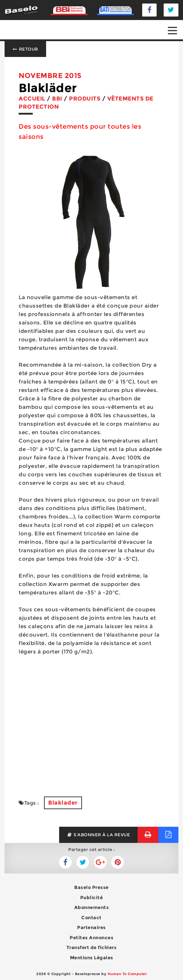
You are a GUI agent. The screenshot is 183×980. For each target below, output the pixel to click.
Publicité (92, 897)
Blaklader (63, 803)
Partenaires (91, 927)
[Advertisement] (91, 722)
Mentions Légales (92, 958)
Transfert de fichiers (92, 947)
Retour (25, 49)
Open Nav (175, 26)
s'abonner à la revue (98, 835)
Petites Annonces (91, 937)
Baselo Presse (91, 887)
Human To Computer (127, 974)
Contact (91, 917)
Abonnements (92, 907)
